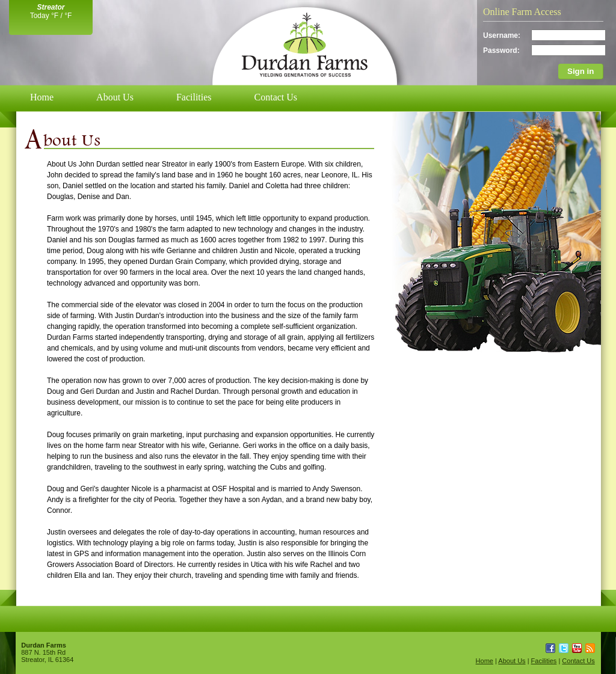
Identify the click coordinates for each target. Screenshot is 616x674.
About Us (115, 97)
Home (42, 97)
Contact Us (276, 97)
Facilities (194, 97)
